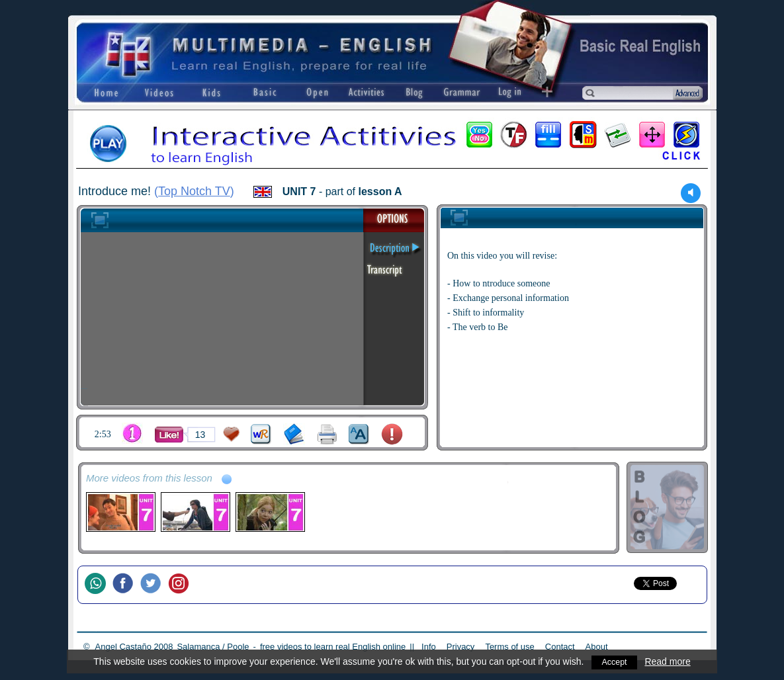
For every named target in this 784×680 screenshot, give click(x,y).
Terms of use (509, 647)
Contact (560, 647)
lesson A (380, 191)
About (597, 647)
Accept (614, 661)
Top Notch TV (194, 191)
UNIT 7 (299, 191)
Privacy (461, 647)
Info (429, 647)
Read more (669, 661)
